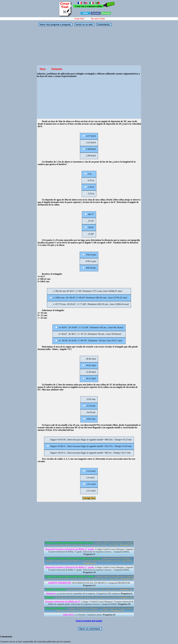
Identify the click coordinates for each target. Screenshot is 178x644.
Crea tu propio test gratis (89, 621)
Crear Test (79, 19)
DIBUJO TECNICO (56, 589)
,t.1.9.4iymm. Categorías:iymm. (89, 615)
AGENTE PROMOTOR (60, 583)
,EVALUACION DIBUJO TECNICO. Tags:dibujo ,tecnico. (89, 589)
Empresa (51, 593)
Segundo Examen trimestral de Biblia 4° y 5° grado (74, 558)
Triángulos (57, 69)
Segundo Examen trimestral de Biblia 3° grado (70, 549)
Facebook (96, 13)
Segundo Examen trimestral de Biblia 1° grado (70, 567)
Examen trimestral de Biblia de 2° (63, 602)
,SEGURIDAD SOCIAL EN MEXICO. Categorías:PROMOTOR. (89, 584)
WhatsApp (106, 13)
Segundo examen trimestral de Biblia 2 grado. (69, 543)
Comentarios (103, 24)
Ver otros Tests (98, 19)
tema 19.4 (68, 615)
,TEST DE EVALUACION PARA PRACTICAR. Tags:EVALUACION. (89, 598)
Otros (43, 69)
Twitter (85, 13)
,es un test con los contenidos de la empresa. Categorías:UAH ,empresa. (89, 593)
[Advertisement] (89, 46)
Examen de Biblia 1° (56, 608)
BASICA (50, 598)
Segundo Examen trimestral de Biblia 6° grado (70, 576)
